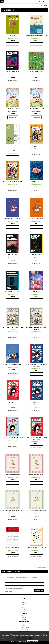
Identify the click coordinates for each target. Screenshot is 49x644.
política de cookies (6, 639)
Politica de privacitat (24, 627)
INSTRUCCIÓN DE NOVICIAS (13, 547)
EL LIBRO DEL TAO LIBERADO (13, 145)
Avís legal (24, 626)
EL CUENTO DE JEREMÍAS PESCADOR (36, 511)
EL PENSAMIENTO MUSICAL (13, 72)
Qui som (24, 608)
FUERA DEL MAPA (13, 255)
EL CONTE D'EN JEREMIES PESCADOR (13, 511)
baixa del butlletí (8, 591)
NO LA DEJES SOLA (36, 182)
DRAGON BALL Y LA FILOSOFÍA (13, 218)
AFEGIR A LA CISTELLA (13, 44)
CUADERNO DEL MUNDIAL (36, 72)
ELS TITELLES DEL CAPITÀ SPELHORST (13, 364)
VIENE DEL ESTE (36, 291)
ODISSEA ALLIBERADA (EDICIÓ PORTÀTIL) (36, 35)
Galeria (24, 606)
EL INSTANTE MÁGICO (36, 255)
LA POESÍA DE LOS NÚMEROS (13, 291)
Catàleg (24, 603)
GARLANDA (13, 35)
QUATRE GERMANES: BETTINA (13, 108)
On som (24, 618)
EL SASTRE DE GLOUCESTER (13, 474)
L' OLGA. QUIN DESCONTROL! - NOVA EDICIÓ (13, 438)
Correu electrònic (9, 581)
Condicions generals (24, 624)
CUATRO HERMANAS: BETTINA (36, 108)
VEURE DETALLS (13, 117)
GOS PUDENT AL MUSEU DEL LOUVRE (13, 182)
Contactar (24, 610)
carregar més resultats (42, 567)
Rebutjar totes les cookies (21, 641)
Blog (24, 611)
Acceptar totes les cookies (33, 641)
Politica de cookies (24, 629)
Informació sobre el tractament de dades (13, 589)
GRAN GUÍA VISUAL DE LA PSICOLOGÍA (36, 547)
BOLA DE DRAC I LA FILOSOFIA (36, 218)
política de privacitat (39, 587)
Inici (24, 601)
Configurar (13, 641)
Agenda (24, 604)
